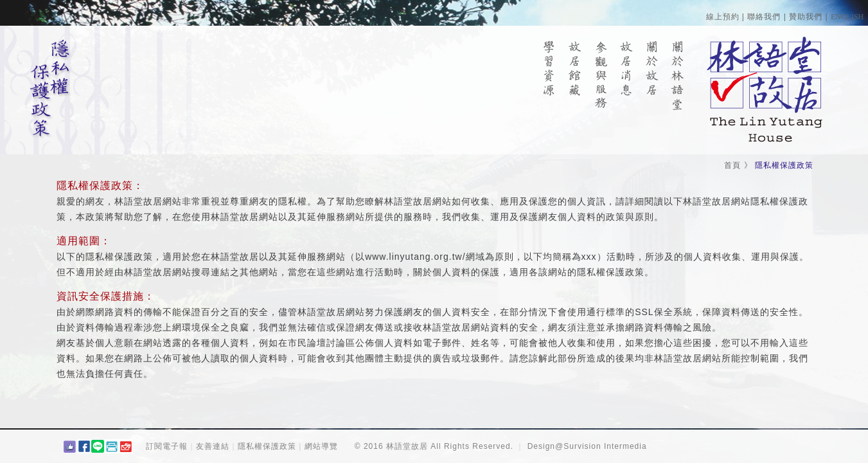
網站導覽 (321, 446)
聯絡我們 (764, 17)
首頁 (732, 165)
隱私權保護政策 (267, 446)
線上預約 (723, 17)
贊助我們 (806, 17)
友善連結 (213, 446)
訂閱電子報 (167, 446)
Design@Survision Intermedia (587, 446)
